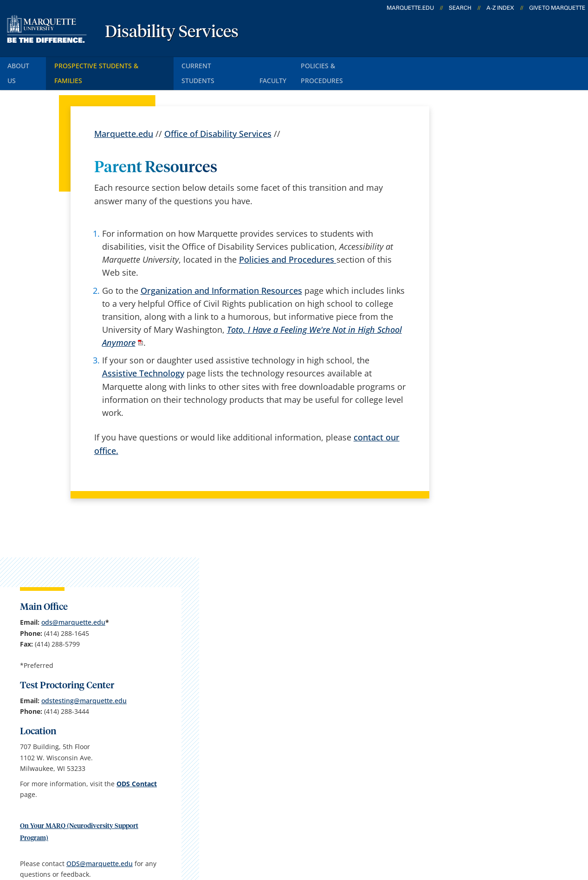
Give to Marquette (557, 8)
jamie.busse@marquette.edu (490, 577)
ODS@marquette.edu (478, 460)
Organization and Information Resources (221, 272)
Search (460, 8)
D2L (295, 749)
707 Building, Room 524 (76, 713)
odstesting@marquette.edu (487, 286)
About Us (25, 64)
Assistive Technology (143, 356)
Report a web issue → (473, 771)
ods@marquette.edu (498, 197)
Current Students (223, 64)
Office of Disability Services (218, 116)
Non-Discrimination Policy (451, 829)
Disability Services (172, 32)
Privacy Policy (288, 829)
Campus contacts (222, 700)
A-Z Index (500, 8)
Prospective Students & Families (116, 64)
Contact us (209, 749)
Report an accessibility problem (494, 529)
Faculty (287, 64)
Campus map (214, 725)
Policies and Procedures (288, 242)
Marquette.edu (124, 116)
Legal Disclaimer (357, 829)
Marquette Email (320, 700)
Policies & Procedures (358, 64)
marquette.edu (410, 8)
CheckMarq (309, 725)
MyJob (299, 773)
